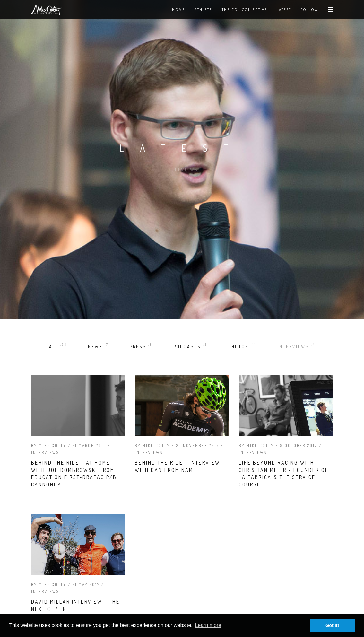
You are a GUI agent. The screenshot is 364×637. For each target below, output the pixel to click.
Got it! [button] (332, 625)
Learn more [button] (208, 625)
